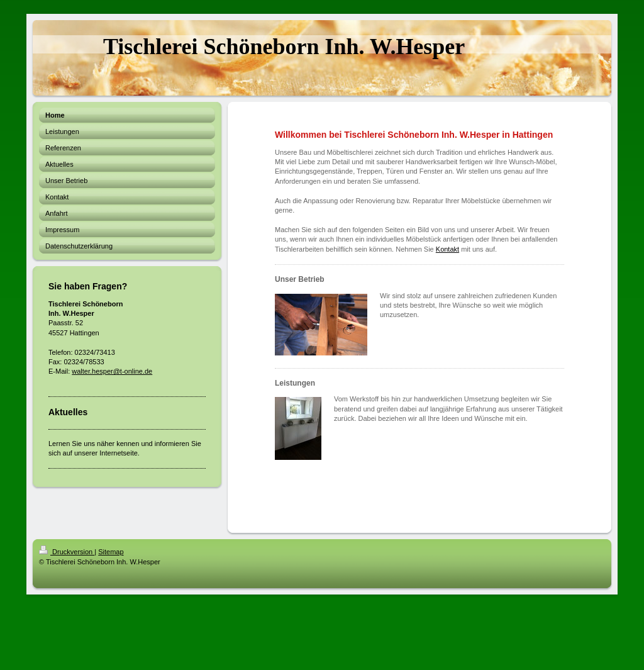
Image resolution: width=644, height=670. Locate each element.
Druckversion (67, 552)
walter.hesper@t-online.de (112, 371)
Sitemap (111, 552)
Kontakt (447, 249)
